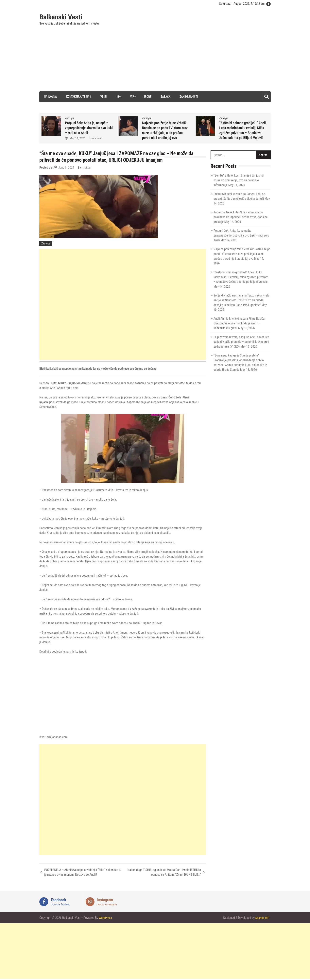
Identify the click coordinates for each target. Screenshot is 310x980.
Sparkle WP (262, 918)
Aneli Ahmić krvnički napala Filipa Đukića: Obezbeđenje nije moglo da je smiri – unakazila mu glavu (239, 323)
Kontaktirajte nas (78, 97)
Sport (147, 97)
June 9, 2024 (66, 168)
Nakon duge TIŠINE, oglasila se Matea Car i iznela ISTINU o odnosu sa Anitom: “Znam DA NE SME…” (164, 872)
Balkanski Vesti (61, 17)
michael (97, 138)
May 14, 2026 (77, 138)
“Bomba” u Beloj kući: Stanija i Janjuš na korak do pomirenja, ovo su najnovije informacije (239, 180)
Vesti (103, 97)
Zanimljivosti (188, 97)
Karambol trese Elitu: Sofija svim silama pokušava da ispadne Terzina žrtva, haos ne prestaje (241, 217)
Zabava (165, 97)
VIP (132, 97)
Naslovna (50, 97)
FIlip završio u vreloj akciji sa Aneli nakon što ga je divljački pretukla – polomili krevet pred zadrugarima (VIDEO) (241, 342)
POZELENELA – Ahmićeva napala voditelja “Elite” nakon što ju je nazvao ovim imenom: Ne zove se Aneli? (83, 872)
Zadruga (69, 118)
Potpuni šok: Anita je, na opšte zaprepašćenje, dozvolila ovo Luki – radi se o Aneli (89, 128)
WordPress (106, 918)
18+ (118, 97)
